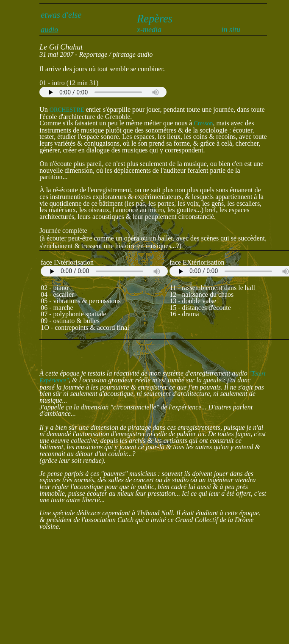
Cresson (203, 123)
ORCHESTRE (67, 110)
